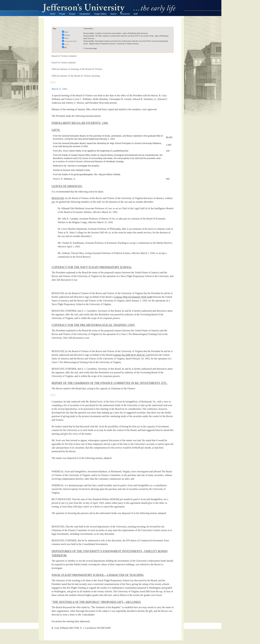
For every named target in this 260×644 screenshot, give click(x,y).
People (62, 14)
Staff (136, 14)
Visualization (85, 14)
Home (53, 14)
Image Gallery (100, 14)
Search (113, 14)
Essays (72, 14)
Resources (125, 14)
